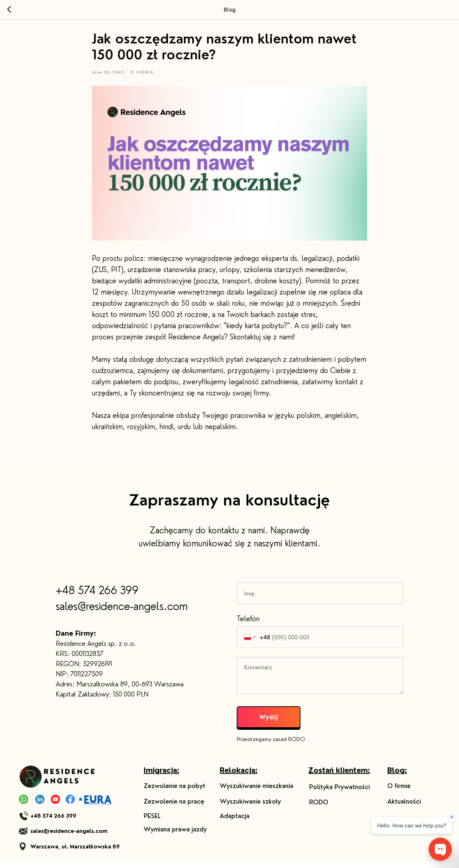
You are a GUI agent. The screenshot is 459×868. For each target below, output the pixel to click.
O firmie (399, 793)
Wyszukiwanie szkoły (250, 808)
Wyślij (269, 724)
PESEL (152, 823)
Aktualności (404, 808)
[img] (59, 784)
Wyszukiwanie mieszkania (256, 793)
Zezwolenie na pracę (174, 808)
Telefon (248, 626)
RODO (319, 809)
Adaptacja (235, 823)
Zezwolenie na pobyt (174, 793)
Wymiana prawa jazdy (175, 836)
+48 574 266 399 (97, 597)
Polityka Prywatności (340, 794)
